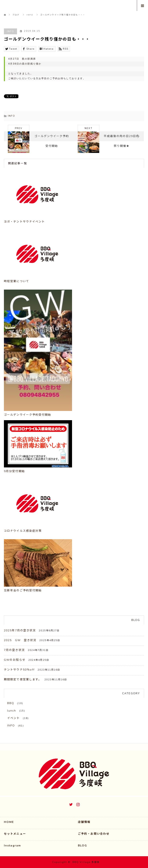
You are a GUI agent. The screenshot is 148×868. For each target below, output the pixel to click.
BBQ (11, 703)
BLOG (83, 846)
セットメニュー (15, 834)
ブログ (16, 15)
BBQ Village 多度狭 (86, 862)
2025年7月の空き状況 (20, 630)
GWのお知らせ (15, 660)
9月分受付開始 (14, 471)
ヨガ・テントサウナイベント (24, 222)
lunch (12, 711)
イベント (14, 718)
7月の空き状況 (14, 650)
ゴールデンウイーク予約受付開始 (28, 415)
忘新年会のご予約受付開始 (23, 590)
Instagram (78, 804)
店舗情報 (84, 822)
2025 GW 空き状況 (20, 640)
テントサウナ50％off (19, 670)
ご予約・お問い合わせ (94, 834)
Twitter (70, 804)
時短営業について (17, 281)
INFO (10, 31)
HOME (9, 822)
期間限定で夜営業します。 (23, 679)
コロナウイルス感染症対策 (23, 531)
